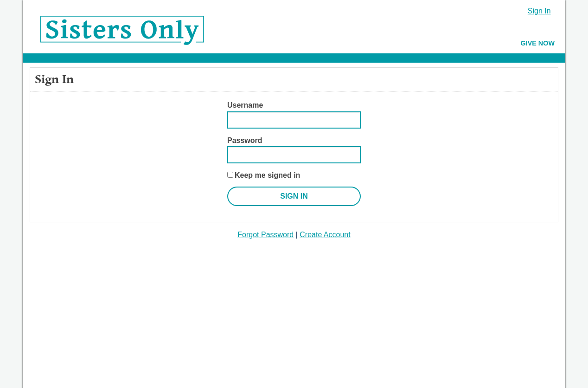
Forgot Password (265, 235)
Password (245, 140)
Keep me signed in (267, 175)
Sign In (539, 11)
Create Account (325, 235)
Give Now (537, 43)
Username (245, 105)
